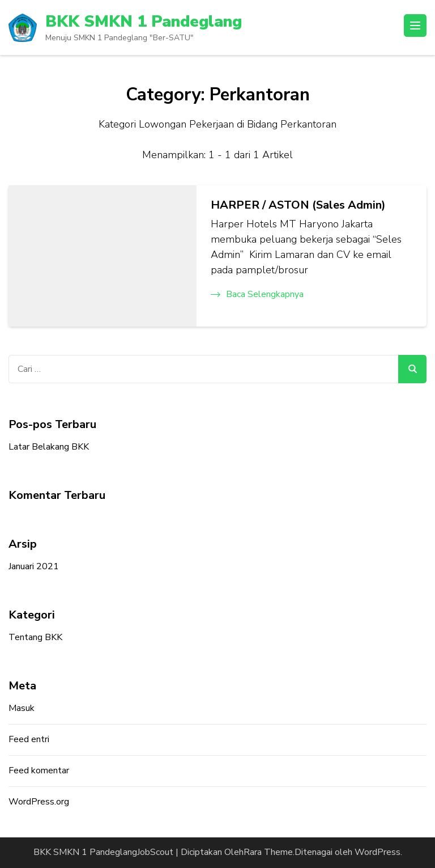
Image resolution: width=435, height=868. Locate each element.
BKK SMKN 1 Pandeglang (144, 22)
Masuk (22, 708)
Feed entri (29, 739)
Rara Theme (268, 852)
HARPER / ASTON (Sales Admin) (298, 205)
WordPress (378, 852)
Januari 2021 (34, 566)
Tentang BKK (35, 637)
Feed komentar (39, 770)
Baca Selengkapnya (257, 294)
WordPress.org (39, 802)
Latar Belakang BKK (49, 447)
